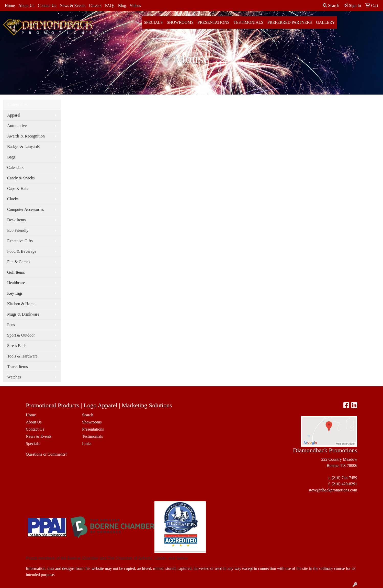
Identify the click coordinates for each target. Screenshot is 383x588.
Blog (122, 5)
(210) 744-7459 (344, 478)
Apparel (14, 115)
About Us (26, 5)
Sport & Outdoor (21, 335)
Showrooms (180, 22)
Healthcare (16, 283)
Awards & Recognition (26, 136)
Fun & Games (19, 262)
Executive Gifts (20, 241)
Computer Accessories (26, 209)
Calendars (15, 168)
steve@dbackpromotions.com (333, 490)
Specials (153, 22)
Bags (11, 157)
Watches (14, 377)
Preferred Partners (290, 22)
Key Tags (15, 293)
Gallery (325, 22)
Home (10, 5)
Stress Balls (17, 346)
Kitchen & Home (21, 304)
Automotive (17, 126)
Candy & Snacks (21, 178)
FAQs (110, 5)
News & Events (72, 5)
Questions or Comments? (47, 454)
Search (331, 5)
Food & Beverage (22, 251)
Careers (95, 5)
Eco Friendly (18, 230)
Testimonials (248, 22)
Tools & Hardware (22, 356)
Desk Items (16, 220)
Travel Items (18, 367)
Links (87, 443)
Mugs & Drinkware (23, 314)
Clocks (13, 199)
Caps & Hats (18, 188)
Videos (135, 5)
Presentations (214, 22)
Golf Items (16, 272)
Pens (11, 325)
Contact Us (47, 5)
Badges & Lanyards (23, 147)
